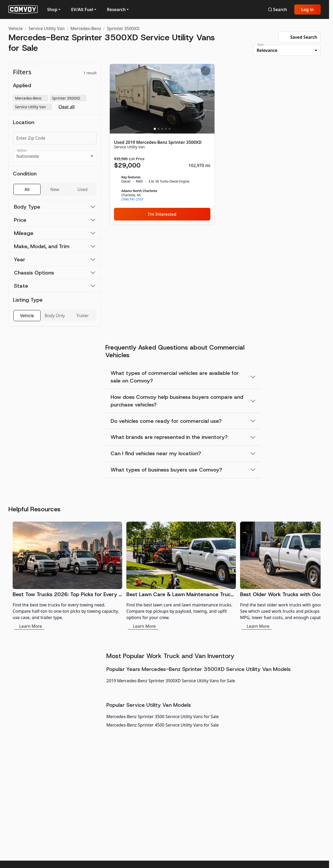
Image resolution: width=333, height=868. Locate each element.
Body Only (55, 316)
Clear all (67, 107)
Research (116, 9)
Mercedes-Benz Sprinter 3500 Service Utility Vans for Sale (163, 717)
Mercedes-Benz (86, 28)
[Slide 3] (162, 129)
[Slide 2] (158, 129)
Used (82, 189)
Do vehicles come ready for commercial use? (166, 421)
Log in (307, 9)
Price (20, 220)
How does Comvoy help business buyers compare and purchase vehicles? (177, 401)
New (55, 189)
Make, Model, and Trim (42, 246)
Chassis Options (34, 273)
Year (20, 259)
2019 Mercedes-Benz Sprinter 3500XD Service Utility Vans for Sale (171, 681)
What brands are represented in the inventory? (169, 437)
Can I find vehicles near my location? (156, 453)
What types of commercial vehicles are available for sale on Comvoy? (175, 377)
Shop (52, 9)
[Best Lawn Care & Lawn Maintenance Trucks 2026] (181, 576)
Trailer (83, 316)
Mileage (24, 233)
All (27, 189)
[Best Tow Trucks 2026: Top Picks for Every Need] (67, 576)
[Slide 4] (166, 129)
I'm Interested (162, 214)
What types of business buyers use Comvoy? (166, 470)
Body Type (27, 207)
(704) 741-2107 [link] (132, 199)
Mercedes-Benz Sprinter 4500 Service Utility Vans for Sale (163, 725)
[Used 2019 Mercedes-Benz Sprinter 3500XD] (162, 144)
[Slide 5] (170, 129)
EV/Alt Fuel (82, 9)
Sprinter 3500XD (123, 28)
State (21, 286)
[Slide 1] (155, 129)
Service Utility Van (46, 28)
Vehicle (16, 28)
